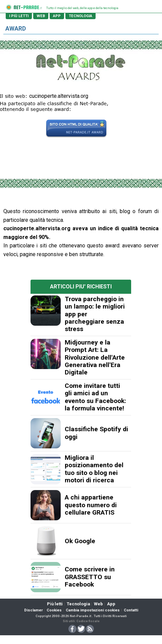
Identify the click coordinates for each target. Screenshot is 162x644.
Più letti (55, 604)
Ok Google (80, 541)
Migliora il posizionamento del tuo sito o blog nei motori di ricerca (94, 469)
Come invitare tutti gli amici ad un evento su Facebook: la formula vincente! (95, 397)
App (111, 604)
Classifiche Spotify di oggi (96, 433)
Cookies (54, 610)
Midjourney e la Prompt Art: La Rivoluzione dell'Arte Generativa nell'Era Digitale (95, 357)
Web (98, 604)
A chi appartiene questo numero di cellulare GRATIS (91, 505)
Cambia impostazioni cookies (93, 610)
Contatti (131, 610)
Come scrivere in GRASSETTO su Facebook (90, 577)
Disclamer (33, 610)
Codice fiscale (88, 621)
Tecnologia (78, 604)
